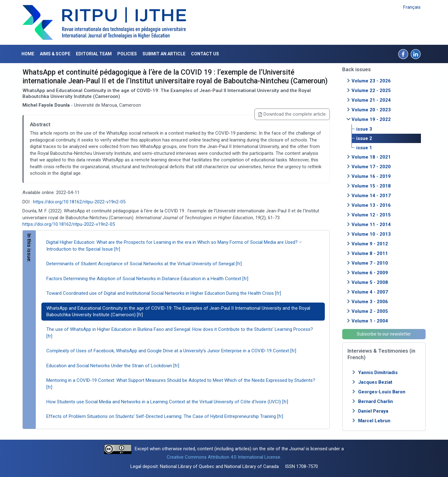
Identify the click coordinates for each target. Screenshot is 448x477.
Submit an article (164, 54)
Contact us (205, 54)
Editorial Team (94, 54)
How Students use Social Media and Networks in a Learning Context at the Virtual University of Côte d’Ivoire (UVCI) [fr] (167, 402)
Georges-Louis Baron (382, 392)
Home (28, 54)
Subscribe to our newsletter (384, 334)
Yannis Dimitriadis (378, 373)
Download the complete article (292, 114)
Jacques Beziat (375, 382)
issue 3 (364, 129)
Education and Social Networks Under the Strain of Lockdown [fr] (113, 366)
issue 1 (364, 148)
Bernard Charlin (376, 401)
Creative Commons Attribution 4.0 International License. (224, 457)
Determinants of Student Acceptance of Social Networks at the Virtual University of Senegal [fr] (144, 264)
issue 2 (364, 138)
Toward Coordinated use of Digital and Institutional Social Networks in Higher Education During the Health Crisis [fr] (164, 293)
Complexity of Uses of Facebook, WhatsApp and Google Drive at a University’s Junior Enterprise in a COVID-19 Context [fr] (171, 351)
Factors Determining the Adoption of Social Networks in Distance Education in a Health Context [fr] (147, 279)
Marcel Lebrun (374, 421)
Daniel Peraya (373, 411)
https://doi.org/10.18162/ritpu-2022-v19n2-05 (79, 202)
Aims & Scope (55, 54)
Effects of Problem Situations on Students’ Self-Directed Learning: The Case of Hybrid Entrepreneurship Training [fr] (165, 416)
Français (412, 7)
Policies (127, 54)
